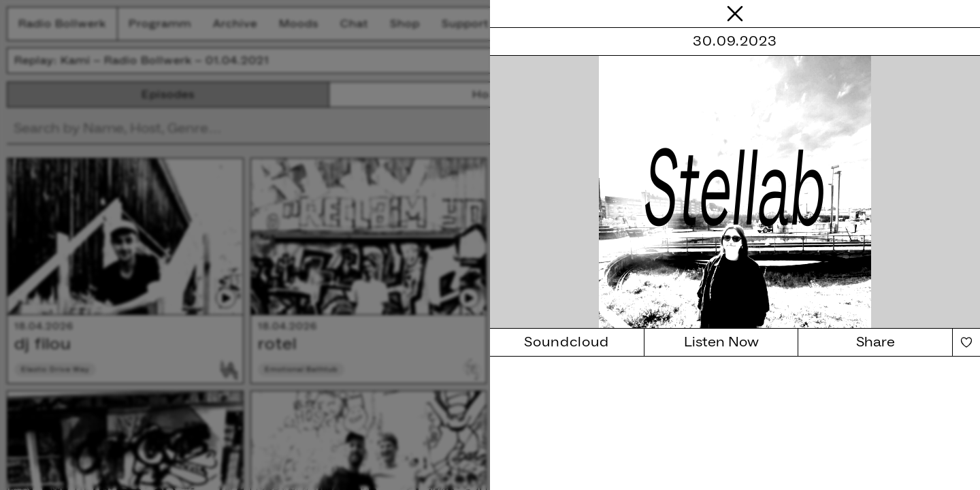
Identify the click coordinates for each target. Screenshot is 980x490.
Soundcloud (567, 342)
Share (876, 342)
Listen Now (721, 342)
